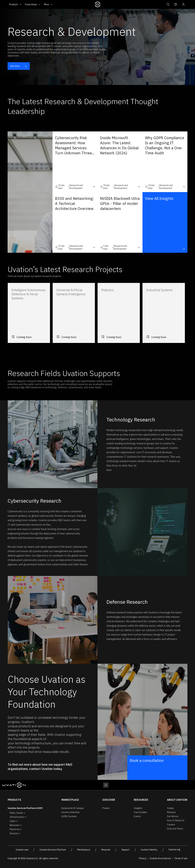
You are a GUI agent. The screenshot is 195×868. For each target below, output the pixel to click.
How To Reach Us (176, 820)
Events (137, 816)
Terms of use (181, 858)
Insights (138, 808)
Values (170, 808)
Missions (171, 812)
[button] (168, 4)
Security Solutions (70, 812)
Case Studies (140, 812)
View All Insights (165, 223)
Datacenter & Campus (73, 808)
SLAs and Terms (175, 829)
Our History (173, 816)
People (106, 808)
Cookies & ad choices (160, 858)
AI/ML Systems (69, 816)
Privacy (143, 858)
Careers (171, 825)
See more (19, 66)
